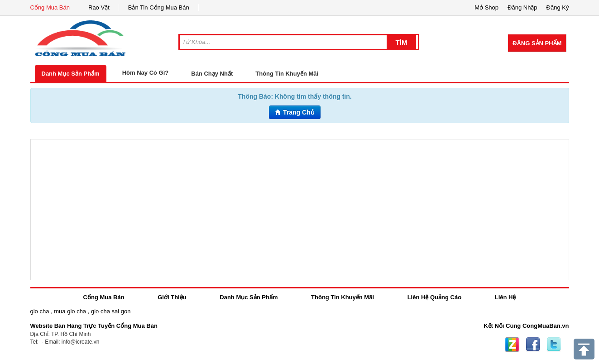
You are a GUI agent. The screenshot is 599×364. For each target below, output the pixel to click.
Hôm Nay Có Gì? (146, 73)
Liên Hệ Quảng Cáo (434, 297)
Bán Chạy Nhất (212, 74)
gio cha (40, 311)
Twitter (554, 345)
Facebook (533, 345)
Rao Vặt (99, 7)
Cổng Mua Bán (50, 7)
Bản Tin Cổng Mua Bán (159, 7)
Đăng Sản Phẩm (537, 43)
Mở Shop (486, 7)
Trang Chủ (295, 112)
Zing (512, 345)
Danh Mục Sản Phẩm (71, 74)
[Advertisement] (300, 210)
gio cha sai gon (111, 311)
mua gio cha (70, 311)
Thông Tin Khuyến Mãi (287, 74)
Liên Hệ (506, 297)
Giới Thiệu (172, 297)
